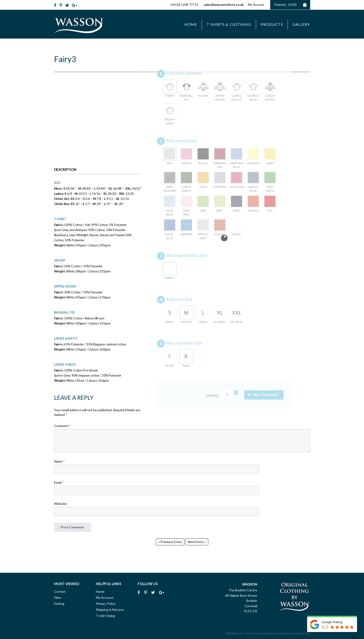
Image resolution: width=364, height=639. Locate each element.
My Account (256, 5)
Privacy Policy (106, 604)
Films (58, 598)
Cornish (60, 591)
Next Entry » (197, 542)
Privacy (258, 633)
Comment (62, 426)
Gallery (301, 24)
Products (272, 24)
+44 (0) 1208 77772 (184, 5)
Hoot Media (303, 633)
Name (59, 461)
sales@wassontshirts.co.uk (224, 5)
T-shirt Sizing (105, 616)
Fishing (59, 604)
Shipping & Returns (110, 610)
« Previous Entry (170, 542)
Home (191, 24)
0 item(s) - (290, 5)
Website (60, 504)
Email (59, 482)
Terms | (248, 633)
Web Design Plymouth (278, 633)
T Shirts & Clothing (229, 24)
